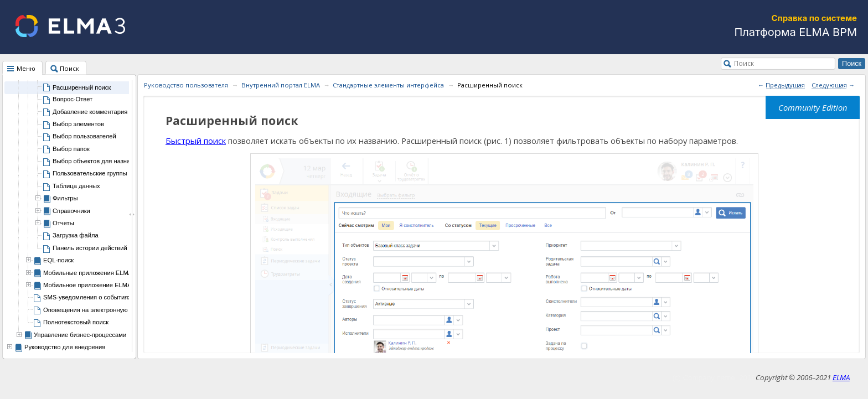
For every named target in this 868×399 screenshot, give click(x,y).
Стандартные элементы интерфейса (388, 85)
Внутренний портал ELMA (281, 85)
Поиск (744, 63)
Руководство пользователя (186, 85)
